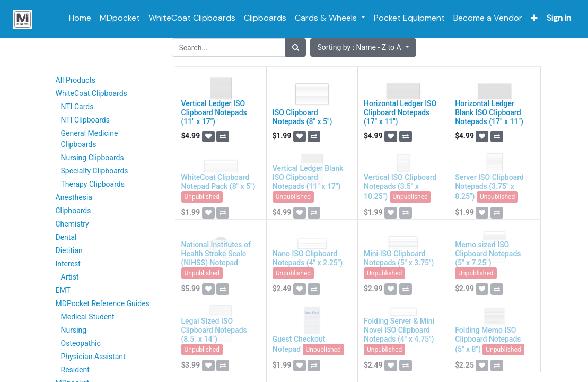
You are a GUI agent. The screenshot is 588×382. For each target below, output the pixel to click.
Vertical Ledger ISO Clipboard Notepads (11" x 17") (214, 112)
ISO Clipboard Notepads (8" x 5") (302, 117)
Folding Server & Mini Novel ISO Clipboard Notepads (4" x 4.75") (399, 330)
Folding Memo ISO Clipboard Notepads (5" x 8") (488, 339)
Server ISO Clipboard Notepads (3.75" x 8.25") (489, 186)
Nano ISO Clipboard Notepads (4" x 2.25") (308, 258)
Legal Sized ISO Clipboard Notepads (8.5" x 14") (214, 330)
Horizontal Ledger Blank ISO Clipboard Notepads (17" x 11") (489, 112)
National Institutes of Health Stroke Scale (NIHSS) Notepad (216, 254)
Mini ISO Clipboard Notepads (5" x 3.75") (399, 258)
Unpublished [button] (202, 197)
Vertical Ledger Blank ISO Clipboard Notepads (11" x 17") (308, 177)
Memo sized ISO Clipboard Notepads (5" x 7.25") (488, 254)
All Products (76, 80)
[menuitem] (80, 18)
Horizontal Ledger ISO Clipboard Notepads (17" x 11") (400, 112)
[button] (534, 18)
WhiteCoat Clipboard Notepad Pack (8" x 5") (218, 182)
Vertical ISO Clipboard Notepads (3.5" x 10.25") (400, 186)
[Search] (296, 47)
